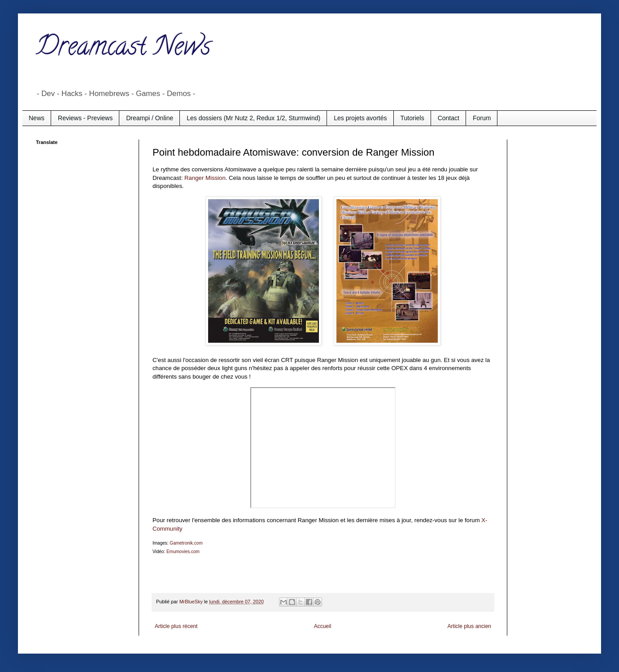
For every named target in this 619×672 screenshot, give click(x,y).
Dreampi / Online (150, 118)
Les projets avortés (360, 118)
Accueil (323, 626)
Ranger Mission (205, 178)
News (37, 118)
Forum (482, 118)
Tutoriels (412, 118)
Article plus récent (176, 626)
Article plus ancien (469, 626)
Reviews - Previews (85, 118)
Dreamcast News (123, 49)
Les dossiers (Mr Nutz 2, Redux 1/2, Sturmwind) (253, 118)
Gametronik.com (186, 543)
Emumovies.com (183, 552)
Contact (449, 118)
